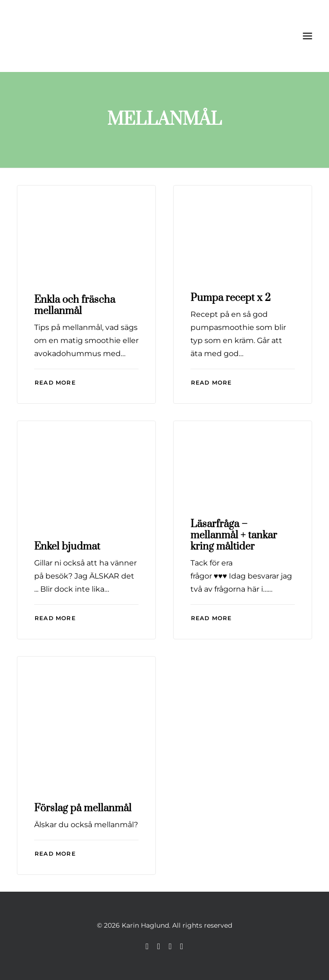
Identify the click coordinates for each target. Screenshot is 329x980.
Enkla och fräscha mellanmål (75, 305)
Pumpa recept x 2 (230, 298)
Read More (55, 383)
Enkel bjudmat (67, 547)
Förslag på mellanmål (83, 808)
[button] (307, 36)
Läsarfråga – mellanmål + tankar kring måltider (234, 535)
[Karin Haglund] (64, 36)
